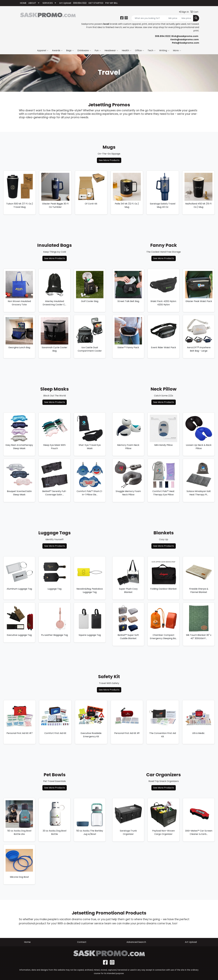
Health (127, 51)
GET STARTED (96, 3)
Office (140, 51)
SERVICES (48, 3)
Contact (82, 942)
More (177, 51)
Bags (70, 51)
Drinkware (84, 51)
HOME (23, 3)
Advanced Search (136, 942)
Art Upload (65, 3)
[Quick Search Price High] (187, 18)
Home (27, 942)
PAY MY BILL (111, 3)
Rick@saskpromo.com (185, 36)
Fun (98, 51)
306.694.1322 (80, 3)
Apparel (43, 51)
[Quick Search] (149, 18)
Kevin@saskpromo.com (185, 39)
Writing (164, 51)
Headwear (111, 51)
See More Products (109, 160)
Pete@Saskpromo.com (186, 43)
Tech (152, 51)
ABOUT (32, 3)
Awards (57, 51)
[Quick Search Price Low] (174, 18)
